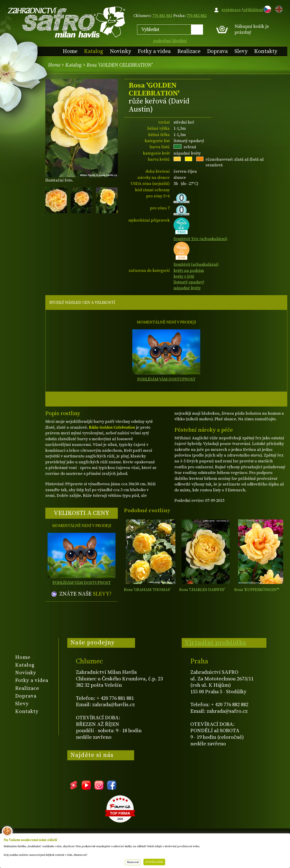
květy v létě (184, 276)
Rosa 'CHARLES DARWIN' (202, 590)
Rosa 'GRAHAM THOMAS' (147, 590)
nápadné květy (187, 288)
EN (278, 8)
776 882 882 (197, 16)
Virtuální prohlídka (215, 643)
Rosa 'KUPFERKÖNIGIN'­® (257, 590)
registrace (231, 10)
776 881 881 (162, 16)
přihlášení (253, 10)
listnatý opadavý (189, 282)
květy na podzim (189, 271)
